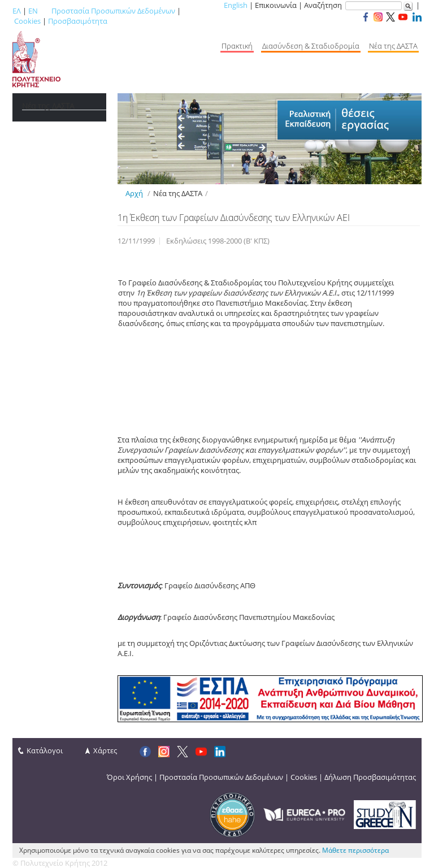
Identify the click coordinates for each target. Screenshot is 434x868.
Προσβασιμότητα (78, 21)
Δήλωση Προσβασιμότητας (370, 777)
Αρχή (134, 193)
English (236, 5)
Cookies (27, 21)
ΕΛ (17, 11)
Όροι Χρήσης (129, 777)
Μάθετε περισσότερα (355, 850)
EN (33, 11)
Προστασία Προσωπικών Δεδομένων (113, 11)
